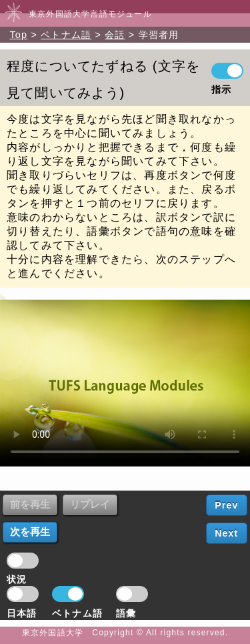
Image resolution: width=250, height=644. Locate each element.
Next (226, 533)
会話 (115, 35)
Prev (226, 505)
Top (18, 35)
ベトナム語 (66, 35)
